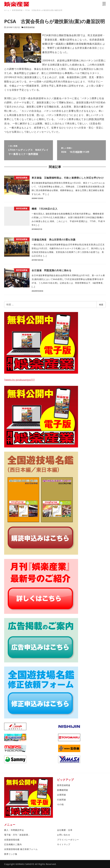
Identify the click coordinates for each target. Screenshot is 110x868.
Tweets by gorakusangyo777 (19, 380)
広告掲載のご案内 (13, 844)
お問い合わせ (64, 835)
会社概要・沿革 (65, 830)
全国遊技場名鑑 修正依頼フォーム (21, 849)
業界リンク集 (11, 854)
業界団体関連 (29, 27)
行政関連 (61, 800)
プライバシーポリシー (68, 840)
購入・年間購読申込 (14, 830)
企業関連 (61, 795)
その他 (60, 804)
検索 (101, 305)
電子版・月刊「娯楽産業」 (17, 835)
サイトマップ (64, 844)
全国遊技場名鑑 (12, 840)
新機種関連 (63, 790)
